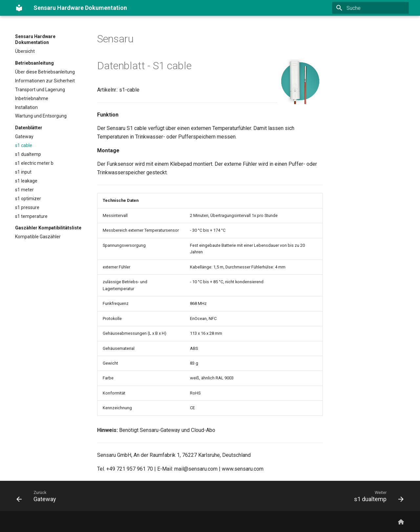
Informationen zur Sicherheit (45, 81)
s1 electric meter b (34, 163)
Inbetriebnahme (32, 98)
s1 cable (24, 145)
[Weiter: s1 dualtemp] (377, 496)
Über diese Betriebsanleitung (45, 72)
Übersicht (25, 51)
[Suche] (370, 8)
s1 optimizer (28, 199)
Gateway (24, 137)
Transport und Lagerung (40, 90)
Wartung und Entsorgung (41, 116)
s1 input (23, 172)
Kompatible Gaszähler (38, 237)
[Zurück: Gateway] (38, 496)
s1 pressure (27, 207)
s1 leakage (26, 181)
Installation (26, 107)
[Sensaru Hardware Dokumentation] (19, 8)
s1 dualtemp (28, 154)
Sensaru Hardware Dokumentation (35, 39)
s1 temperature (31, 216)
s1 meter (24, 190)
